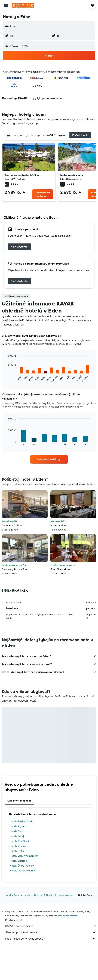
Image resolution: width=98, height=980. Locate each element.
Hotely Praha (17, 851)
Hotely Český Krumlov (22, 866)
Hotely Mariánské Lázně (23, 871)
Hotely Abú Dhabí (19, 841)
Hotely (27, 895)
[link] (43, 194)
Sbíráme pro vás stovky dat (51, 932)
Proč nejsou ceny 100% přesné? (51, 939)
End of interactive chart (6, 380)
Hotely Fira (16, 831)
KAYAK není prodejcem (51, 926)
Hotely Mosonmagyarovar (24, 856)
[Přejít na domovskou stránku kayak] (23, 5)
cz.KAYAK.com (13, 895)
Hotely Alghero (18, 826)
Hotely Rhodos (18, 846)
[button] (6, 5)
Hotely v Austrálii (66, 895)
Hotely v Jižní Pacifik (44, 895)
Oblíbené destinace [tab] (19, 801)
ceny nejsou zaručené (68, 916)
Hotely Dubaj (17, 836)
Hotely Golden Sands (21, 821)
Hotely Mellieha (18, 861)
